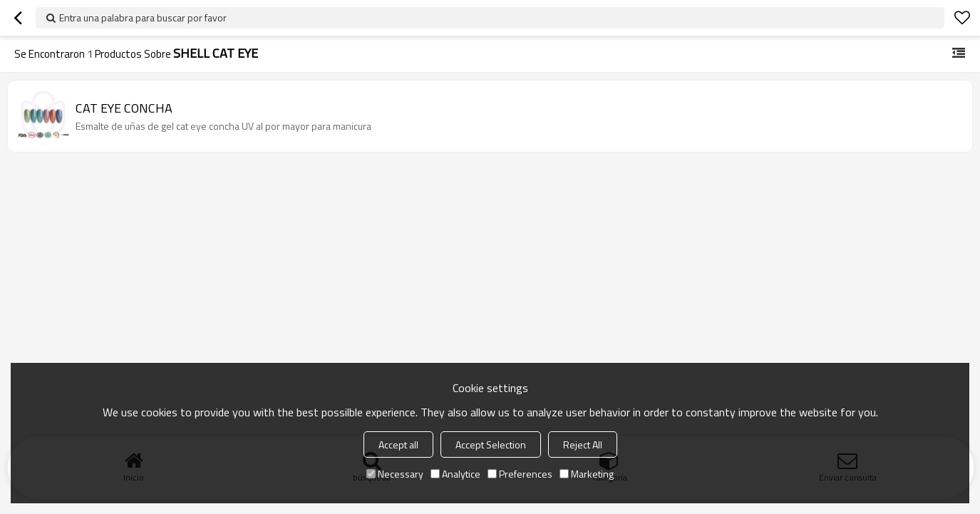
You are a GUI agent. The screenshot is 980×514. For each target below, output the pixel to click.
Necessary (395, 474)
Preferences (520, 474)
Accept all (398, 444)
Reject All (583, 444)
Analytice (455, 474)
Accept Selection (491, 444)
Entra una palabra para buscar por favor (143, 17)
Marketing (587, 474)
